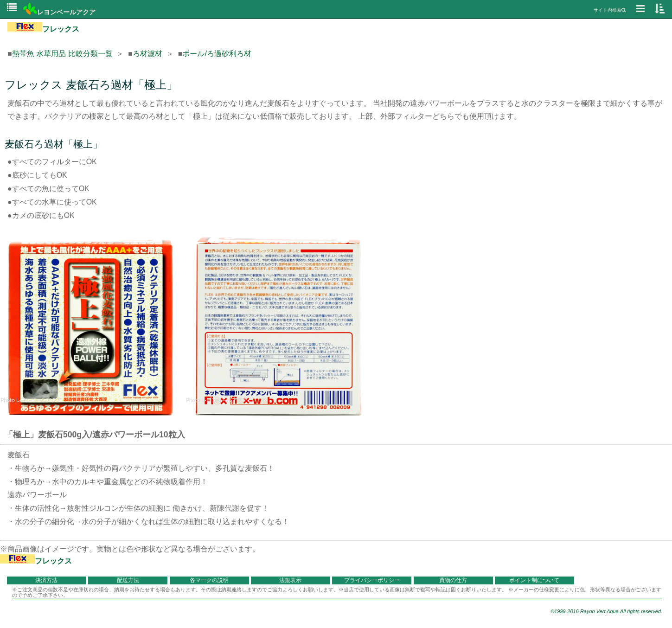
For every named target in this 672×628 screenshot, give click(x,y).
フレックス (43, 29)
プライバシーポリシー (372, 580)
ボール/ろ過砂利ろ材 (217, 54)
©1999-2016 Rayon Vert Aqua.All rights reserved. (606, 611)
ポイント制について (534, 580)
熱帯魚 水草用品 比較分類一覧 (62, 54)
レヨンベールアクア (59, 12)
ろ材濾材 (147, 54)
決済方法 (46, 580)
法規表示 (290, 580)
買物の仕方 (453, 580)
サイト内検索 (610, 10)
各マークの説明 (209, 580)
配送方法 (128, 580)
